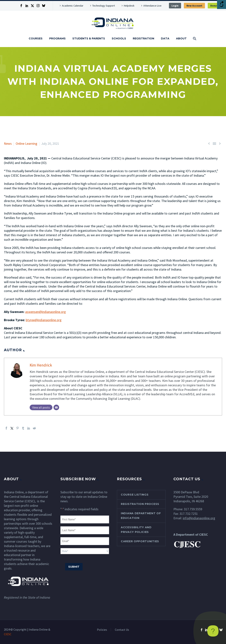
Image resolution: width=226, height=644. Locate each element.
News (8, 143)
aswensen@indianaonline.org (45, 312)
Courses (36, 38)
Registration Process (140, 504)
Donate (215, 6)
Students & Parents (89, 38)
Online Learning (26, 143)
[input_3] (85, 530)
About (181, 38)
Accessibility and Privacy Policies (136, 529)
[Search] (194, 39)
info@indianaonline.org (199, 518)
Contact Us (122, 630)
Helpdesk (129, 6)
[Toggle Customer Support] (213, 631)
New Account (194, 6)
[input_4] (85, 541)
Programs (57, 38)
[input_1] (85, 519)
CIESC (8, 634)
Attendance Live (152, 6)
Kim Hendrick (41, 365)
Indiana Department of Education (141, 515)
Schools (119, 38)
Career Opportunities (140, 541)
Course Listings (135, 494)
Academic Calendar (73, 6)
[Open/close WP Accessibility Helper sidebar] (222, 4)
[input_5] (85, 551)
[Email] (56, 407)
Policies (102, 630)
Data (165, 38)
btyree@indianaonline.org (44, 320)
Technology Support (104, 6)
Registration (143, 38)
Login (175, 6)
